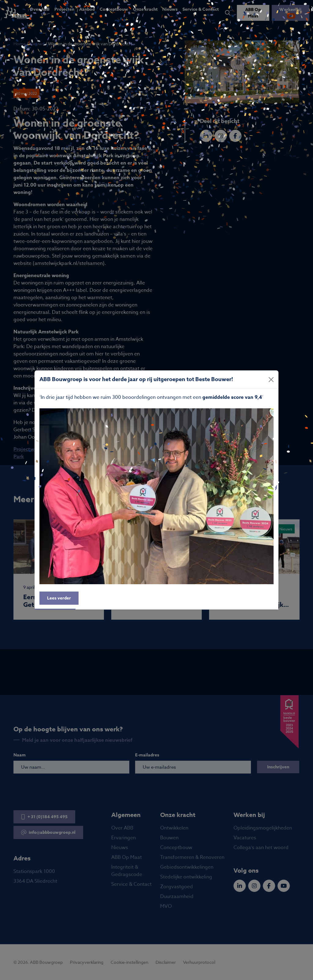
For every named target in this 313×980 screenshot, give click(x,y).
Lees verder (59, 598)
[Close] (271, 380)
